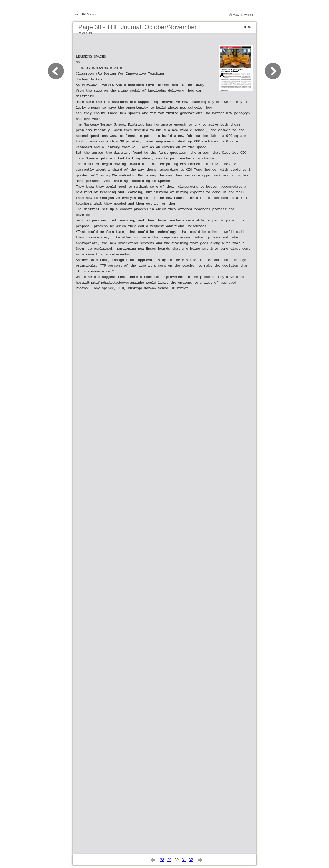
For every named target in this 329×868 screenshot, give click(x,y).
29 (169, 860)
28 (162, 860)
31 (184, 860)
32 (191, 860)
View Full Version (243, 15)
